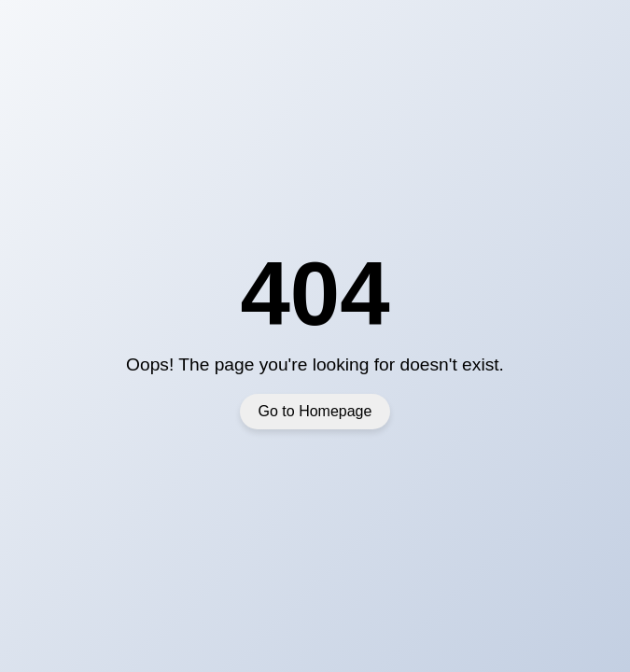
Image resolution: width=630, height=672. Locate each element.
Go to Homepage (315, 411)
